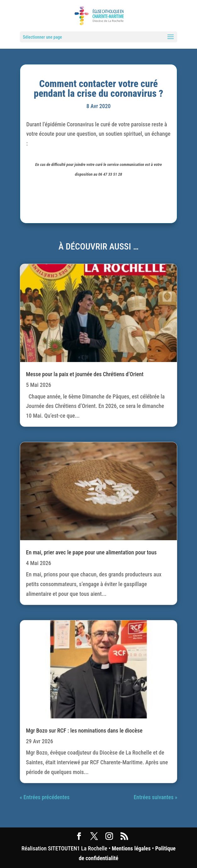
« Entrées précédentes (45, 797)
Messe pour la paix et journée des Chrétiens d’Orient (85, 374)
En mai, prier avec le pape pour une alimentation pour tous (91, 552)
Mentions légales (131, 848)
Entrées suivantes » (156, 797)
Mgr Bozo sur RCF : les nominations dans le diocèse (84, 731)
